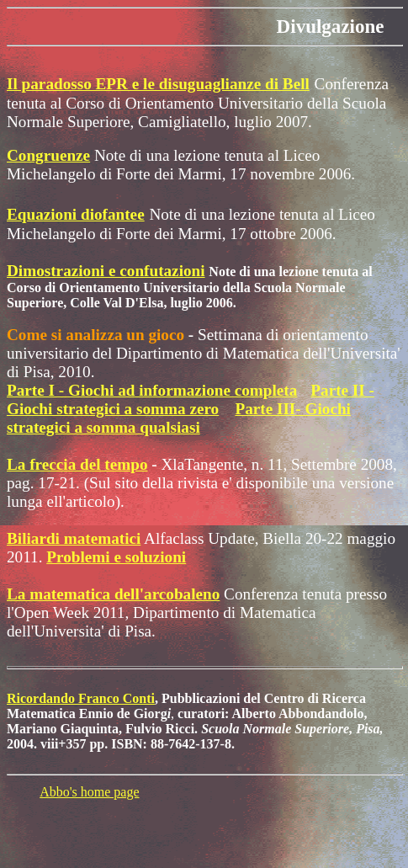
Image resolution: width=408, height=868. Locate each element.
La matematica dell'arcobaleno (113, 594)
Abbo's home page (89, 792)
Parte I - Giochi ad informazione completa (152, 390)
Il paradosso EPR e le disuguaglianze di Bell (158, 84)
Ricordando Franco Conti (81, 698)
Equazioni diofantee (76, 214)
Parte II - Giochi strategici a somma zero (191, 399)
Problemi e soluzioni (116, 557)
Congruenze (48, 155)
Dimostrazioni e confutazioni (106, 271)
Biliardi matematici (74, 538)
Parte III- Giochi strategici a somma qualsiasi (179, 418)
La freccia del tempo (77, 464)
